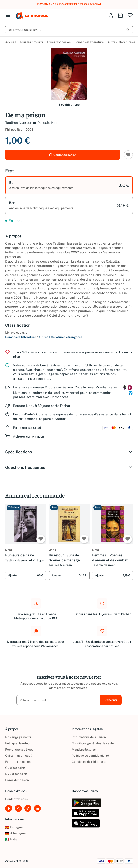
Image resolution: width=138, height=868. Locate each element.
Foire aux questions (19, 762)
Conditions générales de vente (93, 743)
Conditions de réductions (89, 762)
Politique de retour (18, 743)
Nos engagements (18, 737)
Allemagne (15, 833)
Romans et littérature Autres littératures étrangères (44, 338)
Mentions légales (84, 750)
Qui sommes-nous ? (19, 756)
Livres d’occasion (59, 43)
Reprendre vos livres (19, 750)
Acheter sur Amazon (29, 437)
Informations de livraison (89, 737)
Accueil (11, 43)
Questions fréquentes (69, 468)
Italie (11, 840)
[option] (69, 186)
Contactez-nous (16, 799)
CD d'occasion (15, 768)
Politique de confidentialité (90, 756)
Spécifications (69, 105)
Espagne (14, 827)
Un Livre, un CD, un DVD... (69, 30)
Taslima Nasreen (19, 123)
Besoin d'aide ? (24, 415)
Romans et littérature (89, 43)
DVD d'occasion (16, 774)
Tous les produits (31, 43)
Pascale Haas (48, 123)
